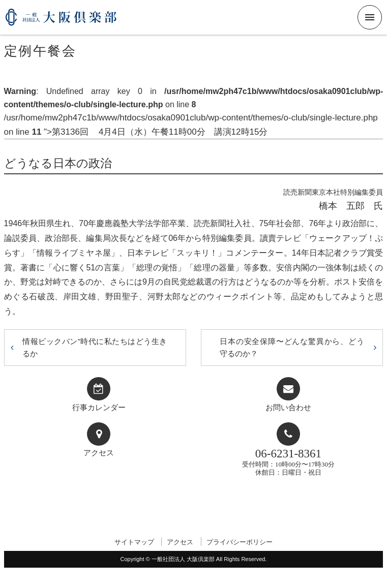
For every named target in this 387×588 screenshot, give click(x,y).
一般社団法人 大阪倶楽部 (61, 21)
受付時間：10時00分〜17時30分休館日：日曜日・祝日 (288, 462)
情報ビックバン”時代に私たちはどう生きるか (95, 347)
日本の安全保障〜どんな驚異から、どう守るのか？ (292, 347)
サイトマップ (134, 542)
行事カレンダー (99, 408)
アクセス (99, 453)
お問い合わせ (288, 408)
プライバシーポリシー (240, 542)
